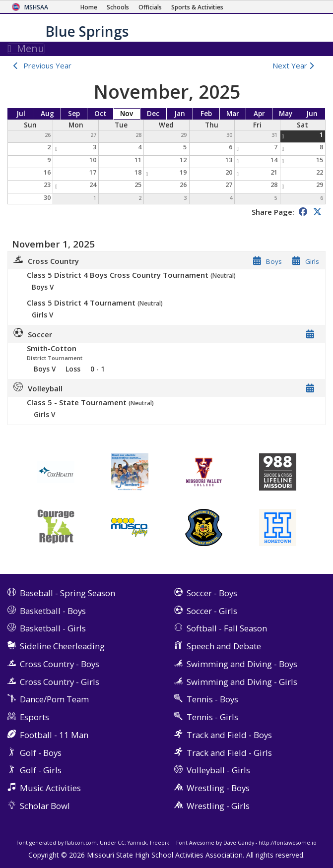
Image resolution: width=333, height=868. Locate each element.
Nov (127, 114)
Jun (312, 114)
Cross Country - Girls (60, 682)
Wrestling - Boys (218, 788)
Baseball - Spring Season (67, 593)
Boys (274, 261)
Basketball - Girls (53, 628)
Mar (233, 114)
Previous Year (47, 65)
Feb (206, 114)
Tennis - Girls (212, 717)
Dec (153, 114)
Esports (34, 717)
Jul (21, 114)
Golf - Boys (41, 753)
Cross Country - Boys (60, 664)
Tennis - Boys (212, 699)
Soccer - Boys (212, 593)
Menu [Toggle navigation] (26, 49)
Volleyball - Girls (218, 770)
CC (121, 843)
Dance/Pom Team (54, 699)
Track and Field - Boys (229, 735)
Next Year (296, 65)
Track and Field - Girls (229, 753)
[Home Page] (89, 7)
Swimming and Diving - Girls (242, 682)
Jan (180, 114)
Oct (100, 114)
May (286, 114)
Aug (47, 114)
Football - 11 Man (54, 735)
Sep (74, 114)
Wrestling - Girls (218, 806)
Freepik (160, 843)
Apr (259, 114)
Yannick (137, 843)
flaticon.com (81, 843)
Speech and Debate (224, 646)
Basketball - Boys (53, 611)
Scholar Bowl (45, 806)
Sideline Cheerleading (62, 646)
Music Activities (50, 788)
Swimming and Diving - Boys (242, 664)
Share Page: (273, 212)
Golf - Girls (41, 770)
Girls (312, 261)
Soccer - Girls (212, 611)
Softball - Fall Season (227, 628)
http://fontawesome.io (288, 843)
